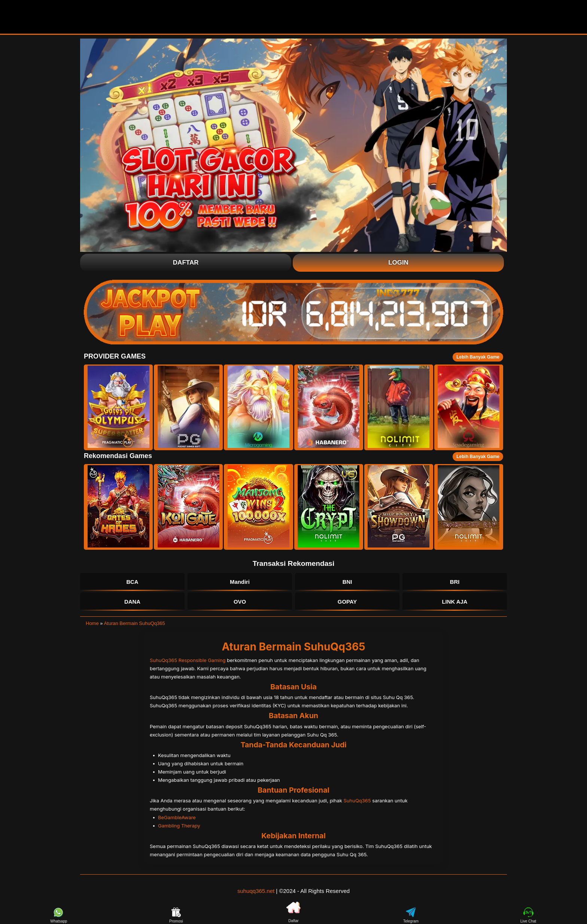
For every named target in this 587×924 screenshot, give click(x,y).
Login (398, 263)
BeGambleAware (177, 818)
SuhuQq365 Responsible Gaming (188, 661)
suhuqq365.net (256, 892)
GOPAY (347, 602)
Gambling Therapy (179, 826)
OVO (240, 602)
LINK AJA (455, 602)
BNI (347, 582)
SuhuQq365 (357, 802)
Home (92, 624)
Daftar (186, 263)
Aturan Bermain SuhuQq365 (134, 624)
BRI (454, 582)
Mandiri (240, 582)
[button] (118, 407)
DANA (133, 602)
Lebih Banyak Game (478, 357)
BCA (132, 582)
